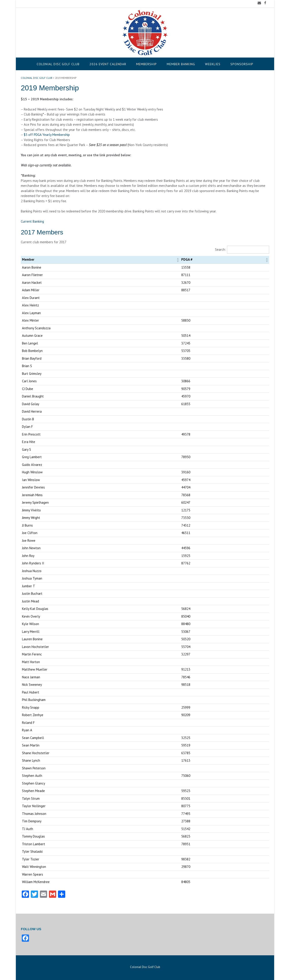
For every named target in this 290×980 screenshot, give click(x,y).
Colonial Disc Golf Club (58, 64)
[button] (178, 260)
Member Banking (181, 64)
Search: (220, 249)
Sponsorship (242, 64)
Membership (146, 64)
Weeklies (213, 64)
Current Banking (32, 221)
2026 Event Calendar (108, 64)
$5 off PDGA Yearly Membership (47, 135)
